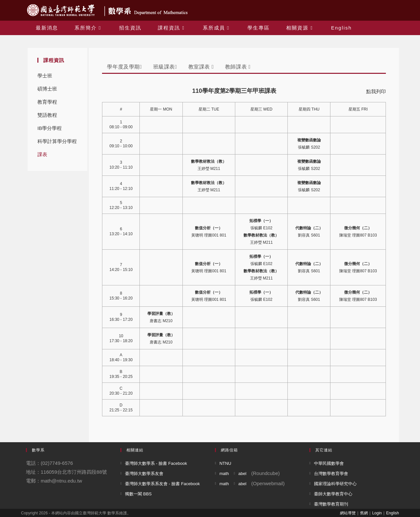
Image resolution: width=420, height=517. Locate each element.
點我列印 (376, 91)
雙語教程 (47, 115)
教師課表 (238, 67)
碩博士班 (47, 89)
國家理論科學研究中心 (335, 484)
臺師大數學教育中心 (333, 494)
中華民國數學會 (329, 463)
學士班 (45, 76)
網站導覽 (348, 513)
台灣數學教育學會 (331, 474)
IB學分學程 (50, 128)
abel (242, 474)
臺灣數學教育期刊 (331, 504)
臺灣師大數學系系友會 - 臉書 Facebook (162, 484)
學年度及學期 (124, 67)
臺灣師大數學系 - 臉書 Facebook (156, 463)
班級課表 (165, 67)
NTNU (225, 463)
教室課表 (201, 67)
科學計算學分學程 (57, 141)
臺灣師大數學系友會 (144, 474)
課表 (42, 154)
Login (377, 513)
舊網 (364, 513)
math (224, 474)
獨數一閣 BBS (138, 494)
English (393, 513)
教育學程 (47, 102)
